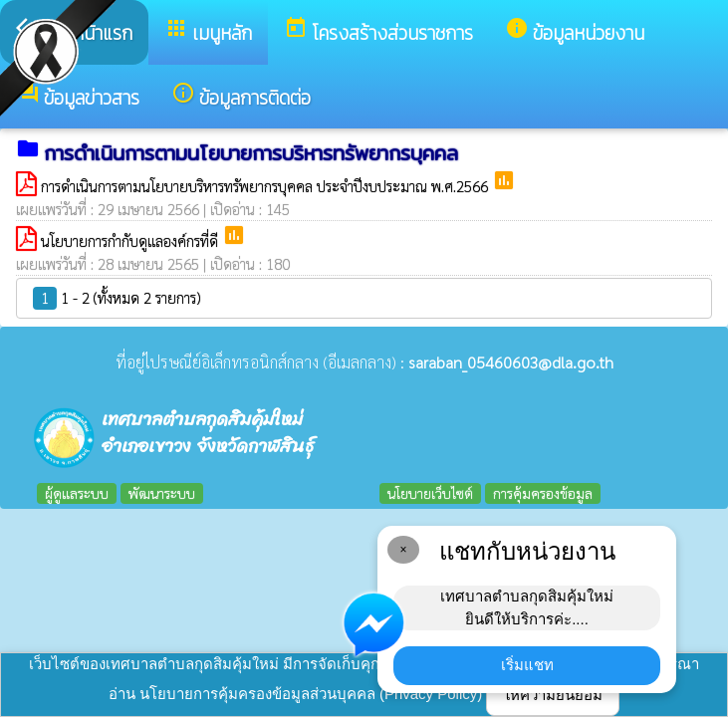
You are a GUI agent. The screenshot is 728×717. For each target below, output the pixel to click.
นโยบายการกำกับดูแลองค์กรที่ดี (131, 240)
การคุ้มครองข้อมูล (543, 493)
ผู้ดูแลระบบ (77, 493)
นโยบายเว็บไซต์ (430, 493)
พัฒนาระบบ (162, 493)
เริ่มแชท (527, 665)
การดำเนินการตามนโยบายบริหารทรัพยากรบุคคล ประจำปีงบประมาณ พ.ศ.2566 (266, 186)
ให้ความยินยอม (553, 695)
